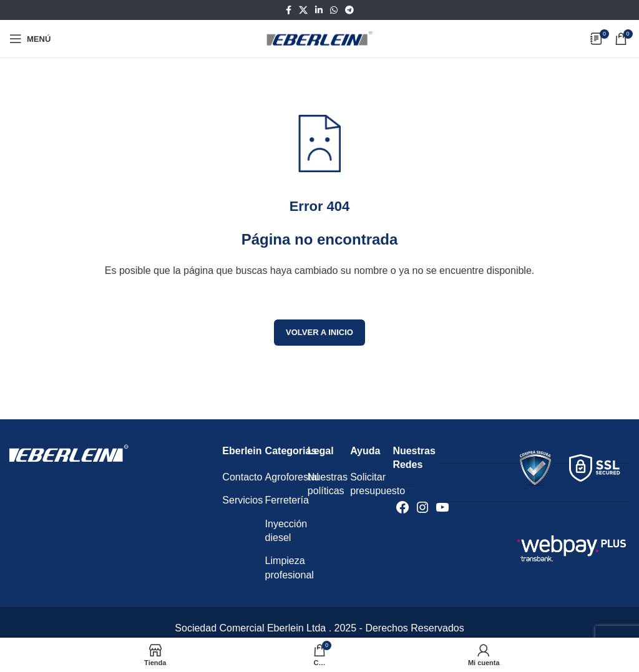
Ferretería (287, 500)
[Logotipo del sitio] (319, 38)
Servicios (242, 500)
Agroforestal (292, 477)
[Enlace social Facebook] (289, 10)
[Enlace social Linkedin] (319, 10)
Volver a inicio (319, 332)
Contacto (242, 477)
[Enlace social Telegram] (349, 10)
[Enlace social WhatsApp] (334, 10)
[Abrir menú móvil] (30, 39)
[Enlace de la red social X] (303, 10)
